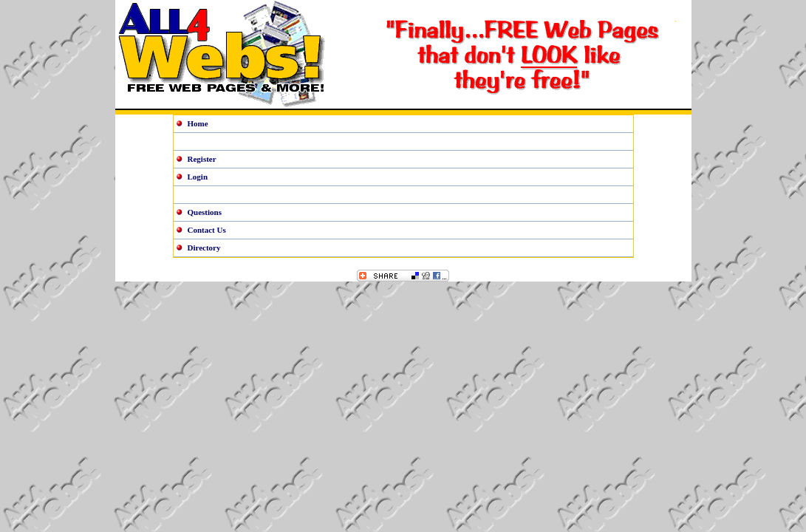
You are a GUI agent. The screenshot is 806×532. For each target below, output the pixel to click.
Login (198, 177)
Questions (205, 212)
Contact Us (207, 230)
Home (198, 123)
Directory (204, 248)
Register (202, 159)
